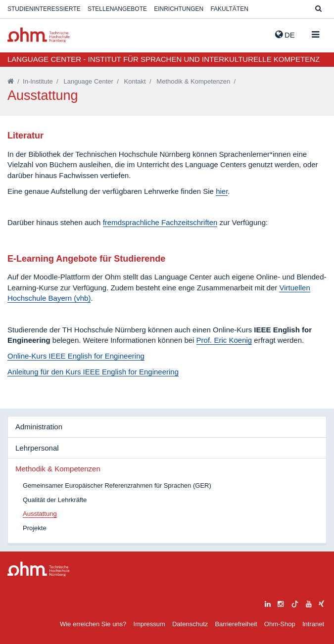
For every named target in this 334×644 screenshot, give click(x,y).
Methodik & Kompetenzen (193, 81)
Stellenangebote (117, 9)
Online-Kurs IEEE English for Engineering (76, 356)
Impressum (149, 624)
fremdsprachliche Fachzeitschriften (160, 222)
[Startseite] (11, 81)
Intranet (313, 624)
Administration (39, 427)
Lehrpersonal (37, 448)
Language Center (88, 81)
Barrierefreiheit (236, 624)
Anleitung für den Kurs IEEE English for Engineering (93, 372)
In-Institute (38, 81)
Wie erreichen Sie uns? (93, 624)
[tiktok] (295, 603)
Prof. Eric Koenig (224, 340)
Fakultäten (229, 9)
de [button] (285, 35)
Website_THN (39, 35)
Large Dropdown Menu (39, 569)
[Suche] (318, 9)
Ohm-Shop (280, 624)
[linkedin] (268, 603)
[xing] (321, 603)
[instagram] (281, 603)
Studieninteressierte (44, 9)
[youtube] (309, 603)
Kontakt (135, 81)
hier (222, 191)
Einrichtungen (179, 9)
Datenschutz (190, 624)
